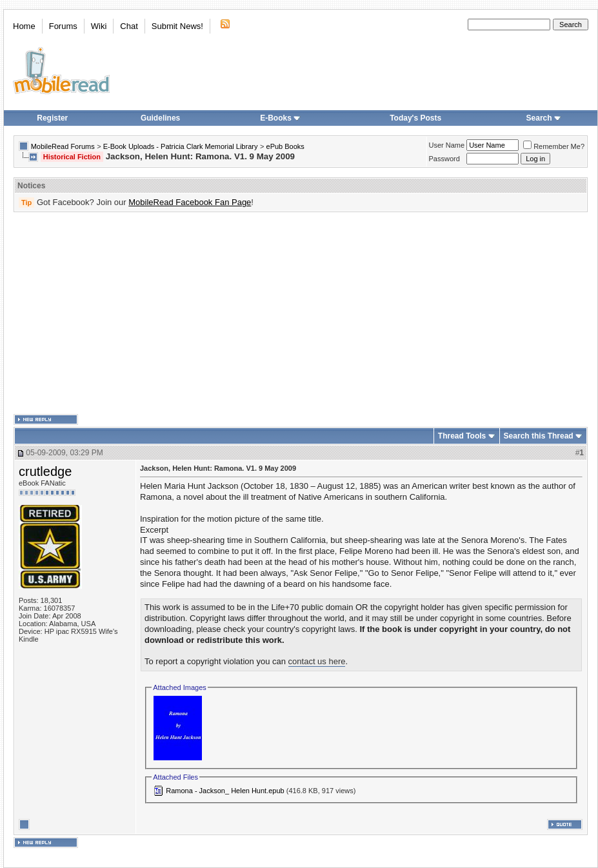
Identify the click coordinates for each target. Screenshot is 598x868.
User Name (447, 145)
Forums (63, 26)
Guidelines (160, 118)
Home (24, 26)
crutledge (45, 471)
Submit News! (177, 26)
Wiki (99, 26)
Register (52, 118)
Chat (129, 26)
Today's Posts (415, 118)
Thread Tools (462, 436)
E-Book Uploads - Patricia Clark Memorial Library (181, 146)
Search (544, 118)
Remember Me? (554, 146)
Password (444, 159)
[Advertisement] (223, 313)
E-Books (280, 118)
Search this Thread (539, 436)
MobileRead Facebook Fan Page (190, 202)
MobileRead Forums (63, 146)
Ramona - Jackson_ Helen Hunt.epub (225, 791)
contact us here (317, 661)
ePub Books (285, 146)
